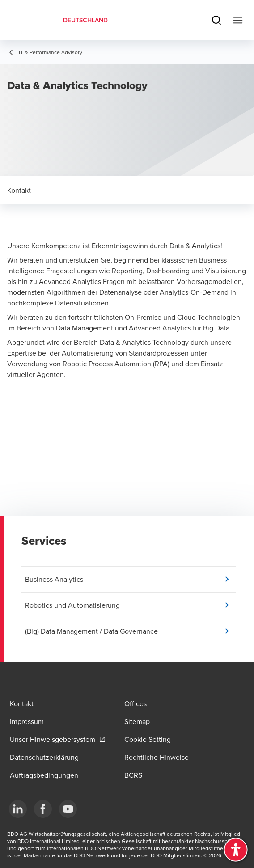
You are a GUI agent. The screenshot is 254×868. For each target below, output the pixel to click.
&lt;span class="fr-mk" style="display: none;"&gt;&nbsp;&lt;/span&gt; (127, 457)
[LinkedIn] (18, 809)
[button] (131, 579)
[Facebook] (43, 809)
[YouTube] (68, 809)
